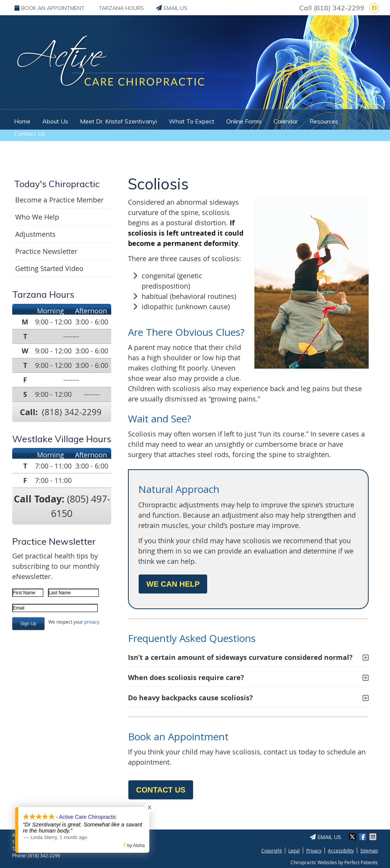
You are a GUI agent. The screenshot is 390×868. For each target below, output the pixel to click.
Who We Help (37, 217)
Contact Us (30, 133)
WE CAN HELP (173, 584)
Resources (324, 121)
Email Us (172, 8)
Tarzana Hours (121, 8)
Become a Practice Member (59, 200)
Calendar (286, 121)
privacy (92, 622)
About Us (55, 121)
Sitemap (369, 850)
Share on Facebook (363, 837)
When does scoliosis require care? (186, 678)
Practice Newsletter (46, 251)
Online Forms (244, 121)
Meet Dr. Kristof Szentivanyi (118, 121)
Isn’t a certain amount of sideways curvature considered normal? (240, 657)
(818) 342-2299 (339, 8)
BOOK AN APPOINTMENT (50, 8)
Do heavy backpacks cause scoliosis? (190, 698)
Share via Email (374, 837)
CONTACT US (161, 790)
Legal (294, 850)
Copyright (272, 850)
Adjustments (35, 234)
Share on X (353, 837)
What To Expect (192, 121)
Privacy (314, 850)
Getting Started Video (49, 268)
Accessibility (341, 850)
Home (22, 121)
